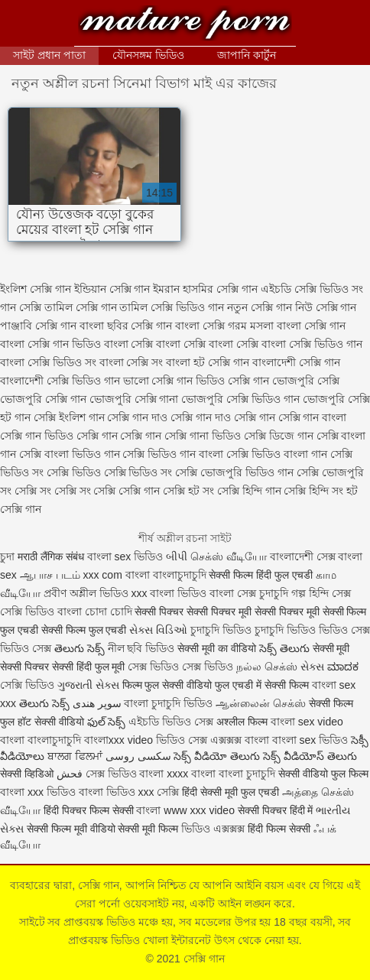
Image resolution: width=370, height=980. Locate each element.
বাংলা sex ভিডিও (127, 557)
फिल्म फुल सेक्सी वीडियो (167, 685)
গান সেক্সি (21, 307)
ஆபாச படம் (50, 575)
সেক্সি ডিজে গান (279, 436)
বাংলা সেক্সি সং (131, 362)
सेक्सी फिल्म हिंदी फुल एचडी (261, 575)
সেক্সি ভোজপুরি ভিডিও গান (234, 472)
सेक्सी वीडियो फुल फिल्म (323, 774)
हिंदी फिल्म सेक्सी (281, 829)
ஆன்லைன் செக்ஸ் (261, 703)
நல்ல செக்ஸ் (267, 667)
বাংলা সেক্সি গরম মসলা (224, 326)
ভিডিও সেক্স (182, 740)
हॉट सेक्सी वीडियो (51, 722)
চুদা (9, 557)
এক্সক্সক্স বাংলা (241, 740)
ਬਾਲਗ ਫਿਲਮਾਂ (75, 756)
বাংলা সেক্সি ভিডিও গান (312, 344)
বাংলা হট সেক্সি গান (208, 362)
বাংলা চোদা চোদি (95, 612)
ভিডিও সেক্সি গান (232, 381)
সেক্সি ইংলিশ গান (69, 417)
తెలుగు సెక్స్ (80, 648)
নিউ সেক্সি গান (326, 307)
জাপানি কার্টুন (247, 55)
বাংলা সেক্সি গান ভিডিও (50, 344)
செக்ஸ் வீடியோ (229, 557)
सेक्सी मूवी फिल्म (148, 829)
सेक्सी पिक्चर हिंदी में (276, 810)
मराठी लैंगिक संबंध (51, 557)
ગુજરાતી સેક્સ (88, 685)
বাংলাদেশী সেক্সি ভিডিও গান (60, 381)
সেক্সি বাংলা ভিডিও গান (70, 454)
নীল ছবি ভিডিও (143, 648)
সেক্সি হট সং (188, 491)
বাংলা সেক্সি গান (311, 326)
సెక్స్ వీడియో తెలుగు (217, 756)
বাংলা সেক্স (233, 593)
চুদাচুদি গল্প (284, 593)
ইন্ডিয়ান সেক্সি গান (112, 289)
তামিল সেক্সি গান (81, 307)
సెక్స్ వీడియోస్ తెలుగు (310, 756)
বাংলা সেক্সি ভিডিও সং (48, 362)
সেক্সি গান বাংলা (313, 417)
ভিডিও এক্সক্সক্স (214, 829)
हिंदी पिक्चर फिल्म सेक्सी (90, 810)
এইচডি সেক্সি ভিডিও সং (312, 289)
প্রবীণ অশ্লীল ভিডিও (86, 593)
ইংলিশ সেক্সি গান (36, 289)
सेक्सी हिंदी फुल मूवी (89, 667)
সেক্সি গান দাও (137, 417)
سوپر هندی (97, 703)
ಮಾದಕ (343, 667)
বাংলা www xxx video (185, 810)
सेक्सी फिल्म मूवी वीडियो (71, 829)
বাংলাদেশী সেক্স (303, 557)
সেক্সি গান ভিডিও (37, 436)
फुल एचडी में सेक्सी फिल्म (262, 685)
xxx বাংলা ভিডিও (171, 593)
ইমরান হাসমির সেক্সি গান (205, 289)
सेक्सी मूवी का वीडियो (217, 648)
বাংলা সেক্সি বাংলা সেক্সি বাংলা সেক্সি (181, 344)
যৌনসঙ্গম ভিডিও (148, 55)
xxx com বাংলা (117, 575)
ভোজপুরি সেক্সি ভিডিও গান (240, 399)
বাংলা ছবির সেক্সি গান (126, 326)
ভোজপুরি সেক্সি (306, 381)
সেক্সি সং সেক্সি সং (53, 491)
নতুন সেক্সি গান (260, 307)
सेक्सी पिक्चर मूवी (287, 612)
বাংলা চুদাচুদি (247, 774)
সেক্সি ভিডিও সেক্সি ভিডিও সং (110, 472)
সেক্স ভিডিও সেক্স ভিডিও (182, 667)
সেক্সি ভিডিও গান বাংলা (173, 454)
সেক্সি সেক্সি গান (127, 491)
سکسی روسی (138, 756)
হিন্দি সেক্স (330, 593)
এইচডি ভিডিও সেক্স (172, 722)
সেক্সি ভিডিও (27, 612)
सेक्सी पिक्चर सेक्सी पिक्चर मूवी (193, 612)
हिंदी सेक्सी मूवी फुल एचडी (230, 792)
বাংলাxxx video (118, 740)
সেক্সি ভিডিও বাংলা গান (277, 454)
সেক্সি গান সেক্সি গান (119, 436)
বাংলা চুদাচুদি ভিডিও (168, 703)
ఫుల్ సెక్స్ (107, 722)
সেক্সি (169, 792)
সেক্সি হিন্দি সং (313, 491)
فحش (70, 774)
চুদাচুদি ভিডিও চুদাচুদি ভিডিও (253, 630)
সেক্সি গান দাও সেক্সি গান (223, 417)
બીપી (177, 557)
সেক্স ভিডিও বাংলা (125, 774)
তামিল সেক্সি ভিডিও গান (172, 307)
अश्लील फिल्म (242, 722)
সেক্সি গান (185, 25)
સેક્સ (312, 667)
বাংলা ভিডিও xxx (117, 792)
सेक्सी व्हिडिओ (27, 774)
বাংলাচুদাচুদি (181, 575)
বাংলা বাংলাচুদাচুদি (41, 740)
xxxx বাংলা (191, 774)
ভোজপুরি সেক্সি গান (43, 399)
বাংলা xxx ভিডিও (38, 792)
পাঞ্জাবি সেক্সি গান (38, 326)
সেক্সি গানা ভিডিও (203, 436)
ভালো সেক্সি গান (158, 381)
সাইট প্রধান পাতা (49, 55)
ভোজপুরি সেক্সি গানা (134, 399)
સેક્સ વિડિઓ (158, 630)
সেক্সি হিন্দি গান (249, 491)
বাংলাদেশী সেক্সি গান (296, 362)
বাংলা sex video (307, 722)
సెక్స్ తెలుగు (284, 648)
